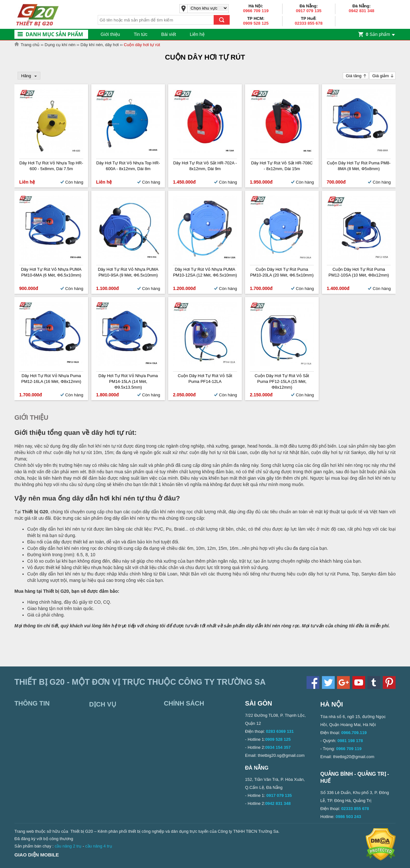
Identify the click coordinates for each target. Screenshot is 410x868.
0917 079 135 (309, 11)
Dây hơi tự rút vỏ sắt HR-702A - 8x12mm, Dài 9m (205, 166)
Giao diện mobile (37, 855)
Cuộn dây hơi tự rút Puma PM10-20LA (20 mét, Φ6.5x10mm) (282, 272)
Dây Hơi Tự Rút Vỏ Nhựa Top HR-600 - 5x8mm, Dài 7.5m (51, 166)
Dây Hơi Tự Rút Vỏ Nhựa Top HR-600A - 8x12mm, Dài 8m (128, 166)
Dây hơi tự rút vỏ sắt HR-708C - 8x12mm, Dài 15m (282, 166)
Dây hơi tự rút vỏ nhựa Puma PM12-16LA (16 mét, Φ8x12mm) (51, 379)
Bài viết (168, 34)
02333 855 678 (309, 23)
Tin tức (141, 34)
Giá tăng (353, 76)
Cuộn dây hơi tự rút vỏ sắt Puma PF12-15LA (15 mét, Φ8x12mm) (282, 381)
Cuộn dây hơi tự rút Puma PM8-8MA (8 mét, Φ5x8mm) (359, 166)
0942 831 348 (362, 11)
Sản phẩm (378, 34)
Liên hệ (197, 34)
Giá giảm (381, 76)
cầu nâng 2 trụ (68, 846)
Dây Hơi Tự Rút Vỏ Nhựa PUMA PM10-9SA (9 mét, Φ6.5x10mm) (128, 272)
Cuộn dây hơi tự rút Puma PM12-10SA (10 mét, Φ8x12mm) (359, 272)
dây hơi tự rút (113, 432)
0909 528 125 (256, 23)
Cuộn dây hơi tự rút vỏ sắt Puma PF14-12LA (205, 379)
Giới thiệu (110, 34)
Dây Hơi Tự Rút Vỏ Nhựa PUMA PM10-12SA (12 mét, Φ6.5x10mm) (205, 272)
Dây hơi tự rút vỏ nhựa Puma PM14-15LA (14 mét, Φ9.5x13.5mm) (128, 381)
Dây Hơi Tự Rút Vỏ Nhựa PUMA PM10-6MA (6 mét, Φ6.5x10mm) (51, 272)
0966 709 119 (256, 11)
